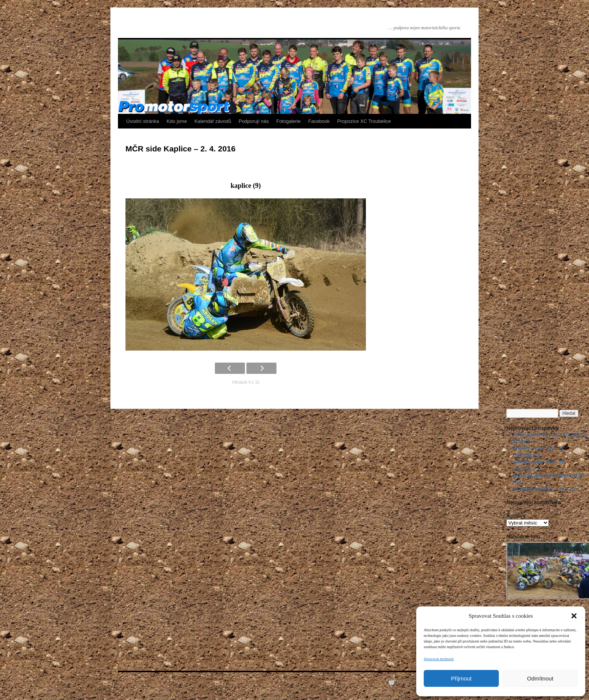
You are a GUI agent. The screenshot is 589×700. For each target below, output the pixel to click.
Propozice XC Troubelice (364, 121)
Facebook (319, 121)
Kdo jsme (177, 121)
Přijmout (461, 678)
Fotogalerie (288, 121)
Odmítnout (540, 678)
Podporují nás (254, 121)
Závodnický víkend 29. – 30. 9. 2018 (546, 489)
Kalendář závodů (213, 121)
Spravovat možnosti (439, 659)
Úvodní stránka (143, 121)
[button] (574, 616)
